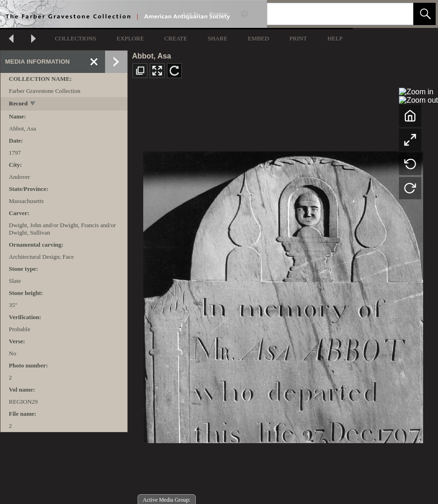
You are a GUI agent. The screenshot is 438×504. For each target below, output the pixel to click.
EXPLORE (130, 38)
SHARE (217, 38)
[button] (425, 14)
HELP (335, 38)
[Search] (329, 14)
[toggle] (33, 104)
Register (219, 14)
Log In (191, 14)
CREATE (176, 38)
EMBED (259, 38)
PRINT (299, 38)
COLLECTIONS (76, 38)
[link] (399, 14)
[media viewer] (283, 295)
